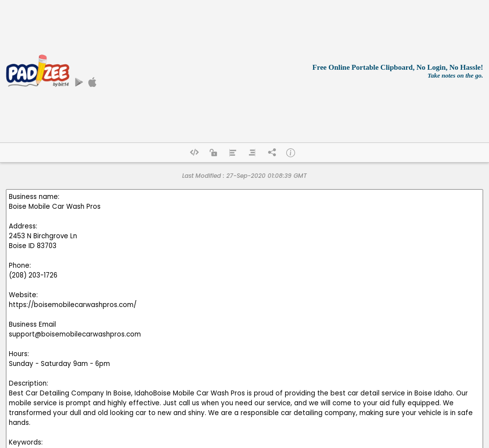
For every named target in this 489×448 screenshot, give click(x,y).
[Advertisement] (194, 71)
